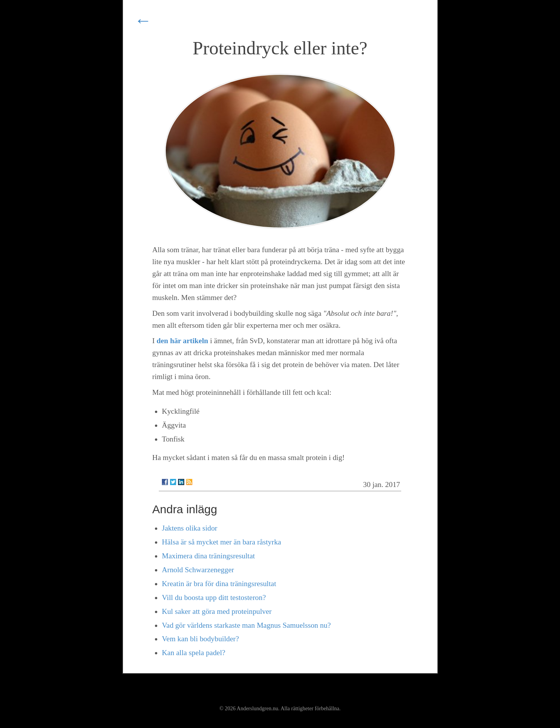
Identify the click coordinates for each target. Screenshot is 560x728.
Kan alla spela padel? (194, 653)
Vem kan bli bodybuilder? (200, 639)
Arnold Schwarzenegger (198, 570)
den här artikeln (182, 341)
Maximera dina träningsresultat (208, 556)
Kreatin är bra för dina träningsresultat (219, 584)
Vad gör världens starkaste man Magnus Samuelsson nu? (246, 625)
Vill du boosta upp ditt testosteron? (214, 597)
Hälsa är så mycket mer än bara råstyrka (221, 542)
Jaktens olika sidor (190, 528)
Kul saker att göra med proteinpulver (217, 611)
